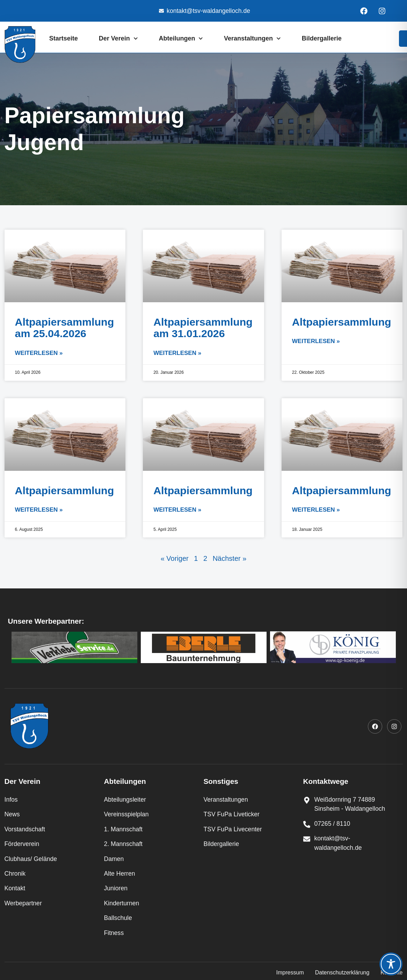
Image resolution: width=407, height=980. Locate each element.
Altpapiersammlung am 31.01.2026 (203, 328)
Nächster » (230, 558)
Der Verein (118, 39)
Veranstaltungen (252, 39)
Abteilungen (181, 39)
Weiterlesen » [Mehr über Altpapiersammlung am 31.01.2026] (177, 353)
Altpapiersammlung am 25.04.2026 (65, 328)
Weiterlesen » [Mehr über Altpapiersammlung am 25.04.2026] (39, 353)
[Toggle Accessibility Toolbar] (391, 964)
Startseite (64, 38)
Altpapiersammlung (342, 322)
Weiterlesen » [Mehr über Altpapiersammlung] (316, 341)
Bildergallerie (322, 38)
